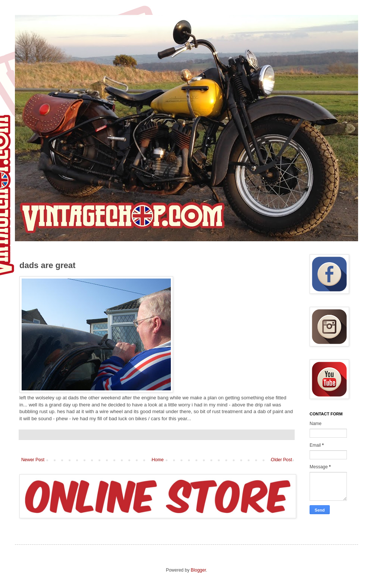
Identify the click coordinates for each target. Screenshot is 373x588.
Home (158, 460)
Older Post (281, 460)
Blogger (198, 570)
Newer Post (33, 460)
